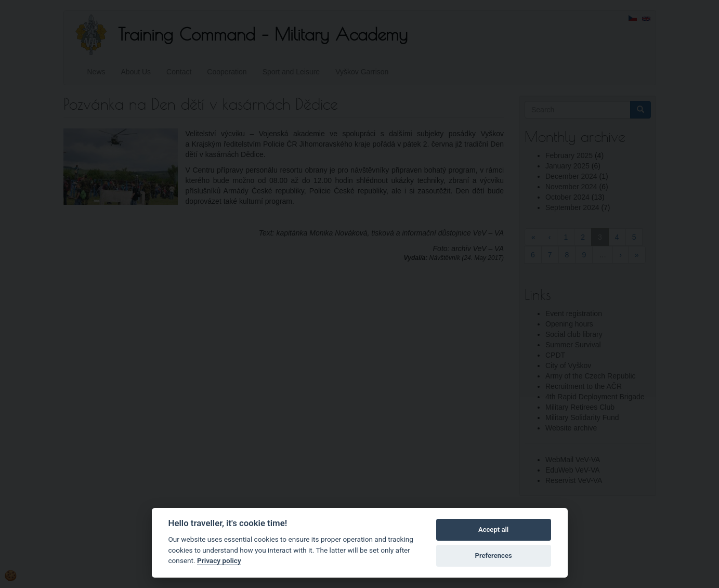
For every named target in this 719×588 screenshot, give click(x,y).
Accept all (493, 530)
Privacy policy (219, 560)
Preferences (493, 556)
